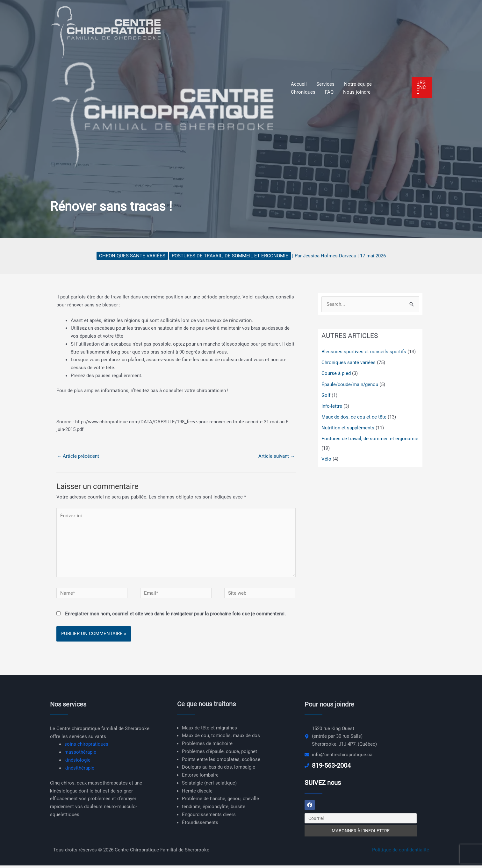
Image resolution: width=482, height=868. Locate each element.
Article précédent (78, 456)
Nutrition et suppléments (348, 427)
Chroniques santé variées (132, 256)
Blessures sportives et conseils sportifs (364, 352)
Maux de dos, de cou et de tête (354, 416)
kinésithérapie (79, 770)
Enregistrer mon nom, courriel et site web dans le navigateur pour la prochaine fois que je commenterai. (175, 616)
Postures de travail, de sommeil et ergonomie (230, 256)
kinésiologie (77, 762)
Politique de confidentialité (401, 852)
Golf (326, 395)
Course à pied (336, 373)
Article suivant (277, 456)
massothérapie (80, 754)
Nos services (68, 706)
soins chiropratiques (86, 746)
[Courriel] (361, 821)
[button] (422, 87)
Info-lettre (332, 406)
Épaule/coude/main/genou (350, 384)
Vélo (326, 458)
